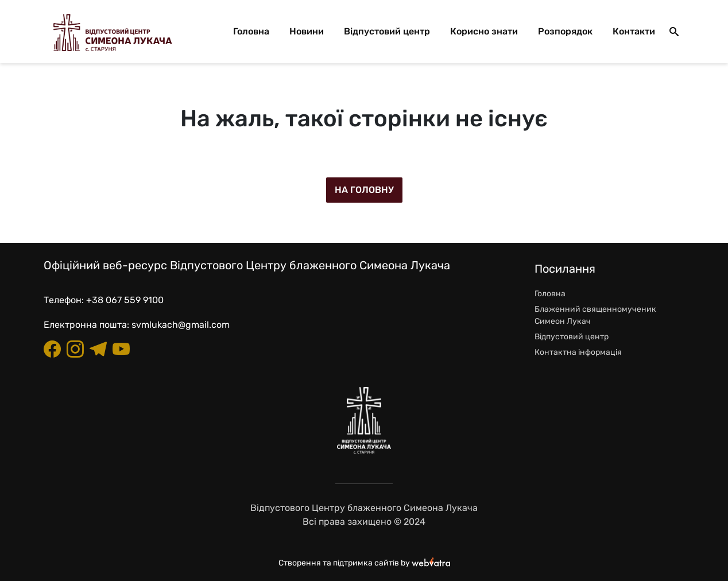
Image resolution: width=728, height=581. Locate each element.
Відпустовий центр (387, 31)
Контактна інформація (578, 352)
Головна (251, 31)
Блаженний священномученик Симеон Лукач (595, 315)
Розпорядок (565, 31)
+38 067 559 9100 (125, 300)
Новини (307, 31)
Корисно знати (484, 31)
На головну (364, 190)
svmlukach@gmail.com (181, 325)
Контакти (634, 31)
